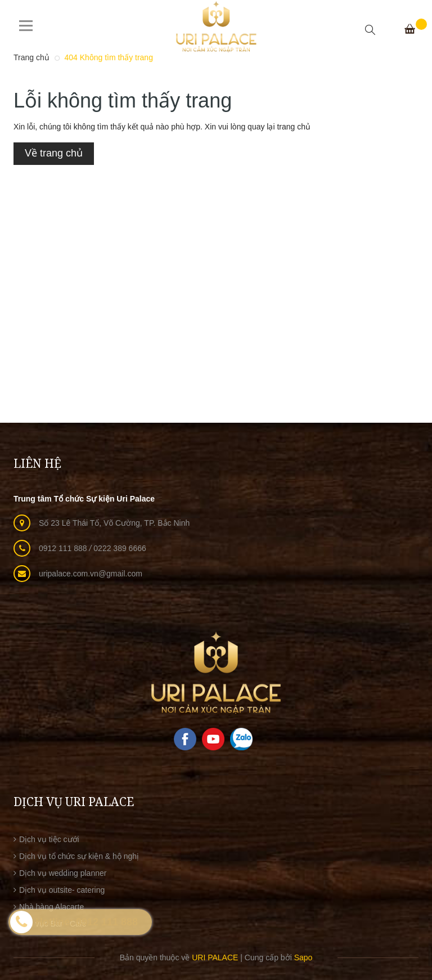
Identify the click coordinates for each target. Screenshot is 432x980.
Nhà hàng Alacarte (51, 907)
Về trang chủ (54, 153)
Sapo (303, 957)
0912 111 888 (64, 548)
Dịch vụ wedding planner (63, 873)
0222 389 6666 (120, 548)
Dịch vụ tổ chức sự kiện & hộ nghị (79, 856)
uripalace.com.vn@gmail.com (91, 574)
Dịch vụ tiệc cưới (49, 839)
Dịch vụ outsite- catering (62, 890)
